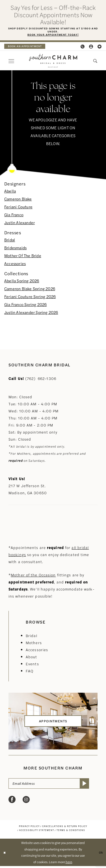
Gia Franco (14, 215)
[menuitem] (27, 47)
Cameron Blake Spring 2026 (30, 289)
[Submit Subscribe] (92, 785)
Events (32, 665)
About (32, 658)
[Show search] (96, 62)
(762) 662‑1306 (41, 379)
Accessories (15, 264)
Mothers (34, 643)
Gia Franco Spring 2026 (25, 305)
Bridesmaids (15, 248)
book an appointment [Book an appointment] (27, 47)
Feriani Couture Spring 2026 (30, 297)
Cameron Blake (18, 200)
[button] (91, 47)
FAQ (30, 672)
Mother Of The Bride (23, 256)
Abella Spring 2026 (22, 281)
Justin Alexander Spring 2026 (31, 313)
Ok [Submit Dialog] (100, 854)
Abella (10, 192)
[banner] (53, 62)
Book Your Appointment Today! (53, 36)
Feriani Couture (18, 207)
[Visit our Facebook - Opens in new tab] (12, 802)
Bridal (10, 240)
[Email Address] (53, 785)
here (69, 864)
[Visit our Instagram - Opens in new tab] (26, 802)
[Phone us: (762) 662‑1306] (83, 47)
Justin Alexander (20, 223)
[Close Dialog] (5, 854)
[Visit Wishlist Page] (100, 47)
